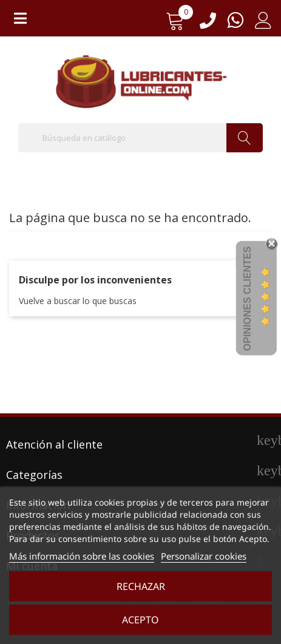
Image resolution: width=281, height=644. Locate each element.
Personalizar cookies (204, 556)
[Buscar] (140, 138)
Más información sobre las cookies (82, 556)
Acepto (140, 620)
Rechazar (141, 586)
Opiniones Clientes (247, 299)
